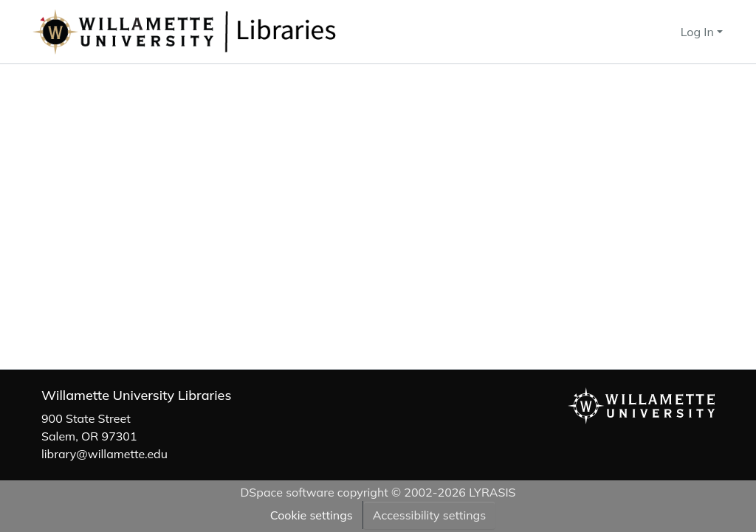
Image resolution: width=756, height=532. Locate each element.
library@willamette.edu (104, 454)
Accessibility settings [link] (429, 515)
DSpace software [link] (287, 492)
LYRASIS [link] (492, 492)
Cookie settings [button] (312, 515)
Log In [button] (699, 32)
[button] (233, 32)
